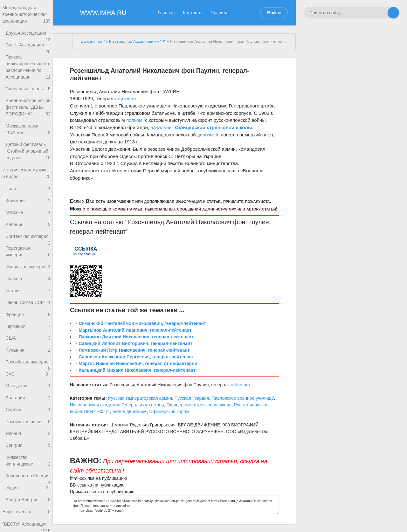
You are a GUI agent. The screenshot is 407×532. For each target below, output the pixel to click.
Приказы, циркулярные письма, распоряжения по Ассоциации (28, 80)
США (28, 374)
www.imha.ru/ (93, 42)
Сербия (28, 450)
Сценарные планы (28, 106)
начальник (162, 127)
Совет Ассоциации (28, 51)
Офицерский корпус (170, 411)
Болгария (28, 437)
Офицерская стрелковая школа (199, 405)
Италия (28, 324)
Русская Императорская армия (140, 398)
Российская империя (28, 401)
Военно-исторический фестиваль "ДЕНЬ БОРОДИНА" (28, 128)
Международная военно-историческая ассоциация (26, 15)
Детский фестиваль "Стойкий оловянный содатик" (28, 177)
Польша (27, 311)
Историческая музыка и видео (26, 200)
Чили (28, 216)
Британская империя (28, 268)
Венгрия (28, 488)
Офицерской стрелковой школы (213, 127)
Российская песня (28, 463)
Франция (28, 349)
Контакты (193, 13)
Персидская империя (28, 283)
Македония (28, 425)
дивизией (208, 135)
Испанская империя (28, 300)
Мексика (28, 241)
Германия (28, 362)
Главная (166, 13)
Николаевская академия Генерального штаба (117, 405)
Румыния (28, 387)
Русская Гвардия (192, 398)
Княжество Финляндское (28, 504)
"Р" (163, 42)
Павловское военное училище (243, 398)
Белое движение (129, 411)
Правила (220, 13)
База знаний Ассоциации (132, 42)
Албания (28, 254)
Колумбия (28, 228)
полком (134, 120)
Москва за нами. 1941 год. (28, 155)
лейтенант (126, 98)
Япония (28, 476)
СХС (27, 412)
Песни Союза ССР (28, 336)
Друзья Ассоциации (28, 36)
